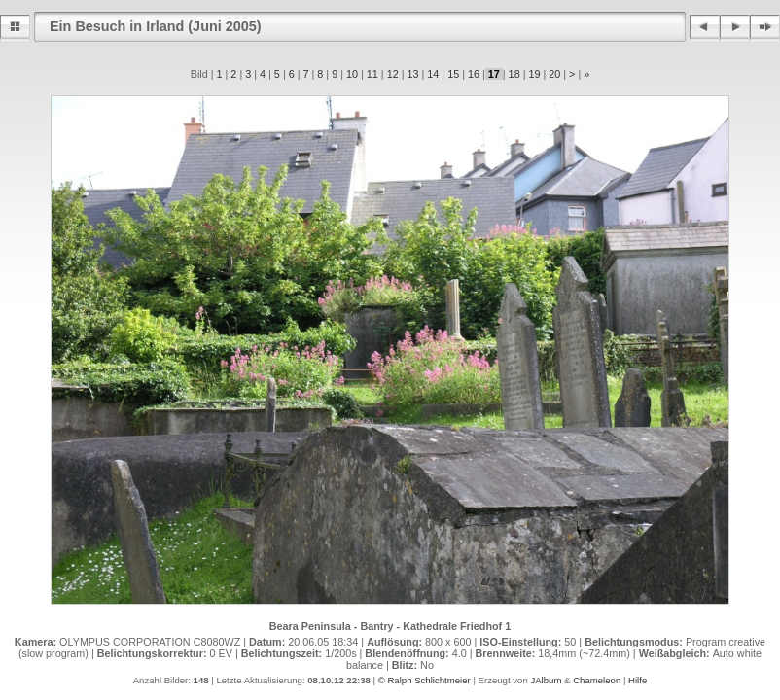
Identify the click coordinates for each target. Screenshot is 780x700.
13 (412, 74)
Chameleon (597, 680)
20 (554, 74)
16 (474, 74)
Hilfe (638, 680)
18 (514, 74)
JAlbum (546, 680)
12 (393, 74)
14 (433, 74)
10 (352, 74)
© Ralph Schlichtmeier (425, 680)
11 (372, 74)
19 (534, 74)
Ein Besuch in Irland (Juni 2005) (156, 26)
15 (453, 74)
